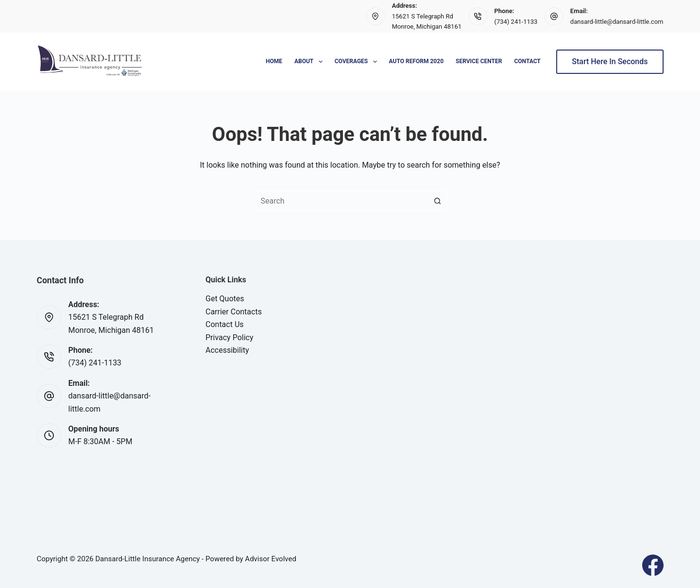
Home (274, 61)
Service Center (479, 61)
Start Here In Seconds (610, 61)
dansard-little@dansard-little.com (617, 22)
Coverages (358, 62)
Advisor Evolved (271, 559)
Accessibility (227, 350)
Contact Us (225, 324)
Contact (527, 61)
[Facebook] (653, 565)
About (310, 62)
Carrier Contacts (234, 312)
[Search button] (438, 201)
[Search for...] (341, 201)
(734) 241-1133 (516, 22)
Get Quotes (225, 299)
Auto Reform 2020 (416, 61)
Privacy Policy (230, 337)
